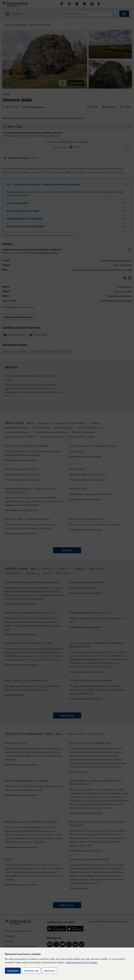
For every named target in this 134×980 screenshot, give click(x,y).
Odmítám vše (31, 971)
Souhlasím (13, 971)
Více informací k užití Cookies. (82, 962)
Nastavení (50, 971)
